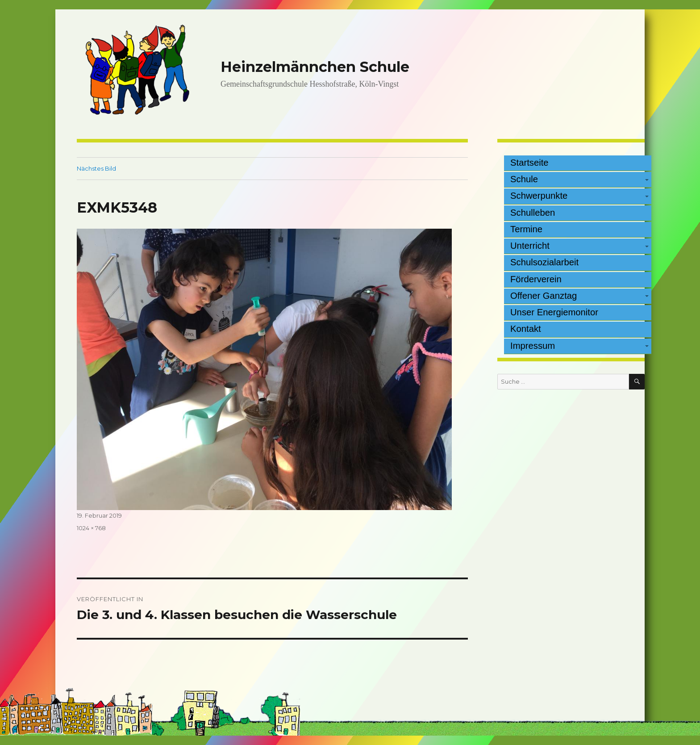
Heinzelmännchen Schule (315, 67)
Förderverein (536, 279)
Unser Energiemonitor (554, 312)
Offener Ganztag (544, 296)
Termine (526, 229)
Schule (524, 179)
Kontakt (526, 329)
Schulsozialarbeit (544, 262)
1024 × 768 (91, 528)
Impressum (533, 346)
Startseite (529, 163)
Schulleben (533, 213)
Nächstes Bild (96, 168)
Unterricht (530, 246)
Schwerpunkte (539, 196)
